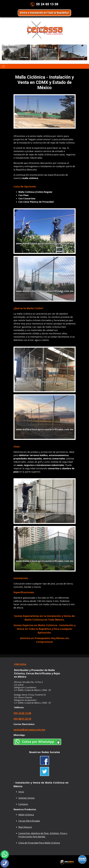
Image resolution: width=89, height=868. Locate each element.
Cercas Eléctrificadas (29, 821)
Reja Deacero (25, 827)
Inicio (21, 792)
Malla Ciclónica (26, 815)
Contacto (23, 804)
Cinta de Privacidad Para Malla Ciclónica (39, 843)
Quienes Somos (26, 798)
